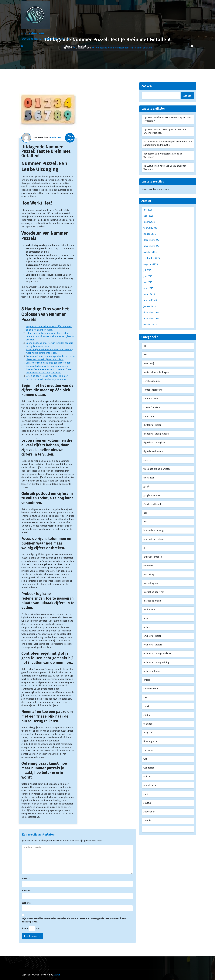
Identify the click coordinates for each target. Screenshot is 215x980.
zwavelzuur (149, 812)
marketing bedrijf (152, 583)
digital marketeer (152, 425)
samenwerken (151, 689)
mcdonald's (149, 610)
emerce (147, 460)
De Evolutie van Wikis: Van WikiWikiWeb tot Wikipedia (165, 167)
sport (146, 706)
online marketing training (156, 662)
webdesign (149, 768)
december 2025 (151, 240)
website (147, 777)
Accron (57, 975)
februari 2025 (150, 300)
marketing (149, 574)
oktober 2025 (150, 252)
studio (147, 715)
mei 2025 (148, 282)
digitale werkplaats (153, 451)
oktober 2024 (150, 325)
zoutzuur (148, 803)
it (144, 548)
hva (145, 522)
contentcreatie (151, 399)
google (147, 486)
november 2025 (151, 246)
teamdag (148, 724)
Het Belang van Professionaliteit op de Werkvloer (163, 155)
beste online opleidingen (156, 372)
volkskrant (149, 750)
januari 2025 (150, 306)
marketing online (152, 601)
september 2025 (152, 258)
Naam (26, 878)
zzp (145, 829)
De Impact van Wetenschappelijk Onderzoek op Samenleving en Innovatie (168, 143)
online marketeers (153, 645)
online (147, 627)
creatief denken (152, 407)
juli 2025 (147, 270)
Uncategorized (151, 741)
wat (145, 759)
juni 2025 (148, 276)
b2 (145, 346)
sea (145, 697)
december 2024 (151, 312)
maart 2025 (149, 294)
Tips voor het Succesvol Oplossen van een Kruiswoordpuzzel (165, 131)
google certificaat (152, 504)
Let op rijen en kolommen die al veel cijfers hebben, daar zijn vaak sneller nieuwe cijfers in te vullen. (50, 336)
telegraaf (148, 733)
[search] (192, 46)
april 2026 (148, 216)
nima (146, 618)
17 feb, (70, 138)
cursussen (149, 416)
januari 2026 (150, 234)
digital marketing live (154, 443)
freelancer (149, 478)
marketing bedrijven (154, 592)
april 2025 (148, 288)
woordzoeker (150, 785)
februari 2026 (150, 228)
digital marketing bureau (156, 434)
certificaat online (152, 381)
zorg (146, 794)
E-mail (26, 891)
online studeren (152, 671)
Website (26, 903)
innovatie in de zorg (154, 530)
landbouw (148, 566)
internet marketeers (154, 539)
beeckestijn (149, 363)
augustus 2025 (151, 264)
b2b (145, 355)
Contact (82, 46)
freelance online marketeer (157, 469)
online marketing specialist (157, 653)
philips (147, 680)
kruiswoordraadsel (153, 557)
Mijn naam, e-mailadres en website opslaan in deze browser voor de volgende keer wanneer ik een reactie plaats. (74, 920)
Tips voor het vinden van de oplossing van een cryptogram (167, 119)
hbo (145, 513)
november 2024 (151, 319)
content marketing (153, 390)
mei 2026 (148, 210)
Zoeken (147, 86)
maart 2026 (149, 222)
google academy (152, 495)
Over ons (70, 46)
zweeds (147, 820)
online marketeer (152, 636)
